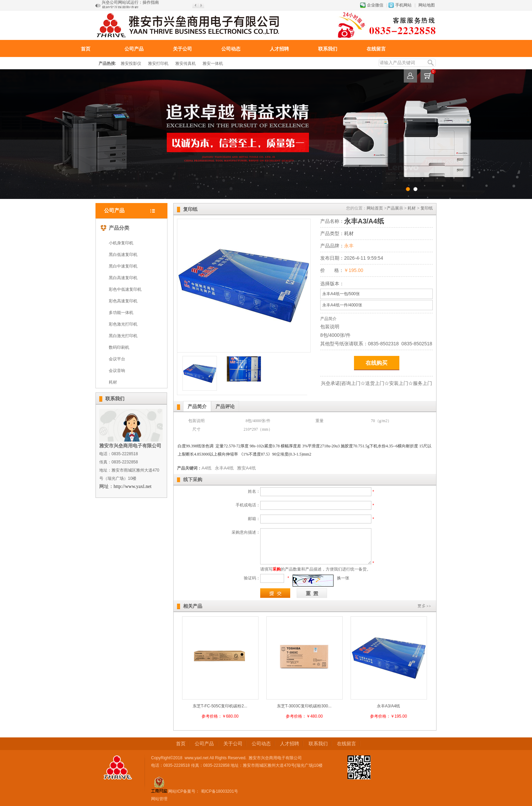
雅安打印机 (158, 63)
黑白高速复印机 (123, 278)
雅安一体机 (213, 63)
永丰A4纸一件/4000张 (342, 305)
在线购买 (376, 363)
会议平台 (117, 359)
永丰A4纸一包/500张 (341, 294)
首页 (86, 49)
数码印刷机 (119, 347)
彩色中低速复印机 (125, 289)
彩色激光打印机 (123, 324)
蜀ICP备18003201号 (219, 791)
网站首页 (375, 208)
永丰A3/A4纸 (389, 706)
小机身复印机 (121, 243)
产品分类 (115, 227)
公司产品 (134, 49)
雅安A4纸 (246, 468)
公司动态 (231, 49)
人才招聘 (279, 49)
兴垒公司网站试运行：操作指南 (130, 5)
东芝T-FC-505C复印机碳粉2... (220, 706)
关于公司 (182, 49)
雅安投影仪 (131, 63)
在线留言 (376, 49)
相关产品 (193, 606)
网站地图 (427, 5)
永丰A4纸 (224, 468)
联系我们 (328, 49)
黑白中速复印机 (123, 266)
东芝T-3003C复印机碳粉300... (304, 706)
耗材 (113, 382)
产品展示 (395, 208)
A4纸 (206, 468)
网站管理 (159, 799)
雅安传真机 (186, 63)
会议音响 (117, 371)
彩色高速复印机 (123, 301)
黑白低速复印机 (123, 255)
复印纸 (427, 208)
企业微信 (375, 5)
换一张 (343, 578)
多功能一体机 (121, 313)
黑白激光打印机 (123, 336)
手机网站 (403, 5)
